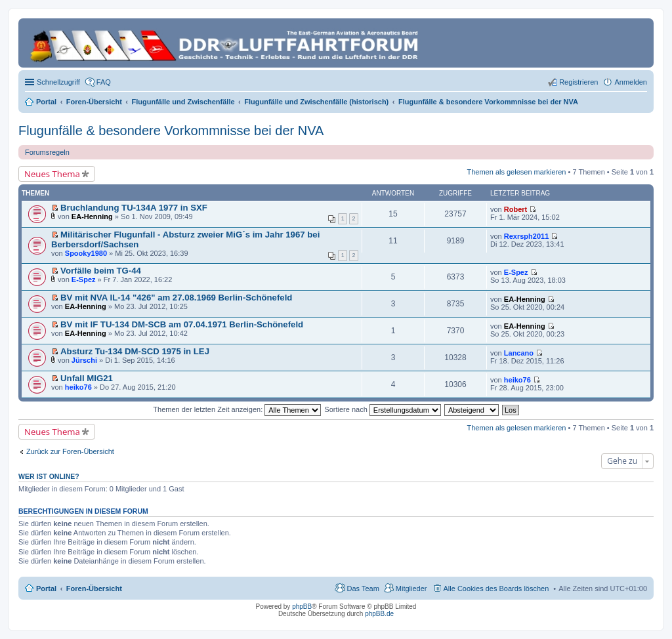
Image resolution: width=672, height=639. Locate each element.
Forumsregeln (47, 152)
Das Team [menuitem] (363, 588)
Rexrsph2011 (527, 236)
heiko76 (78, 387)
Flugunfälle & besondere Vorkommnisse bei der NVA (171, 131)
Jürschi (84, 360)
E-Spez (84, 279)
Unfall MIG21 (87, 378)
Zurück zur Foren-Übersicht (70, 451)
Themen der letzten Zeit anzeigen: (237, 409)
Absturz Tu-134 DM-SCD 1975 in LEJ (135, 351)
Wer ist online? (49, 476)
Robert (515, 209)
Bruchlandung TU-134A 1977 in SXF (134, 208)
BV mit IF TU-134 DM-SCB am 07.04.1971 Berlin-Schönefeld (182, 324)
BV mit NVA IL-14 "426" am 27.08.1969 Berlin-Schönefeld (176, 298)
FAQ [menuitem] (104, 82)
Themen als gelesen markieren (516, 172)
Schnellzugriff (58, 82)
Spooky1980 (86, 253)
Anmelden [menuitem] (631, 82)
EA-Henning (92, 216)
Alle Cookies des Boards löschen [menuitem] (496, 588)
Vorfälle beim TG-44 (101, 271)
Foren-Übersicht (94, 588)
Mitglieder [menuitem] (411, 588)
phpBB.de (379, 614)
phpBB (302, 607)
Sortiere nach (382, 409)
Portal (46, 102)
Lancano (519, 353)
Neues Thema (52, 174)
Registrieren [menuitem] (578, 82)
